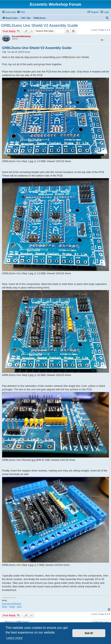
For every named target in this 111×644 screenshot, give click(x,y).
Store (5, 606)
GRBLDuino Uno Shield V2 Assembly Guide (39, 25)
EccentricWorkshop (21, 36)
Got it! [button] (89, 633)
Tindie (12, 606)
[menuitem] (21, 12)
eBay (19, 606)
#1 (3, 52)
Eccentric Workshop (12, 604)
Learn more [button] (14, 638)
